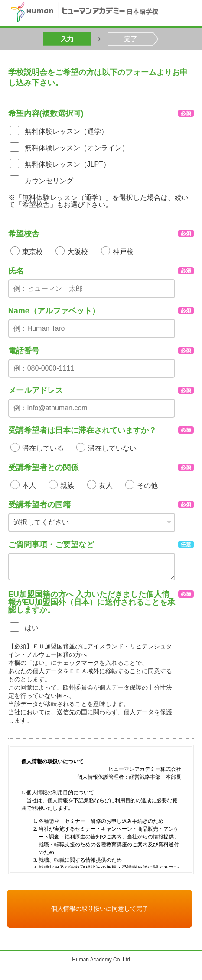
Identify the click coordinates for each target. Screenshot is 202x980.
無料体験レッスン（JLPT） (67, 164)
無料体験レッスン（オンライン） (77, 148)
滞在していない (112, 448)
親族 (67, 485)
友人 (106, 485)
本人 (29, 485)
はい (32, 628)
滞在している (43, 448)
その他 (147, 485)
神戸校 (123, 252)
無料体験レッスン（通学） (66, 131)
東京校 (33, 252)
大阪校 (78, 252)
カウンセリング (49, 181)
